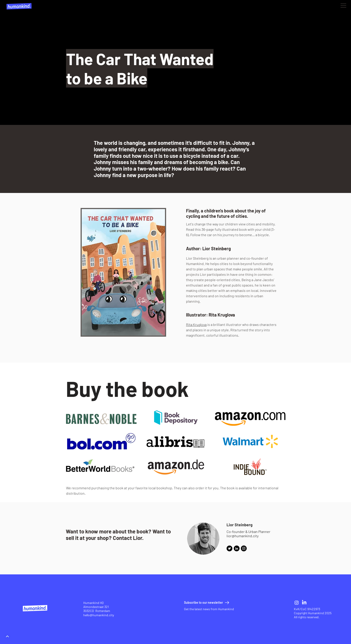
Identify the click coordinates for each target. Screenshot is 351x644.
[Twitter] (229, 548)
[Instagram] (244, 548)
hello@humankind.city (99, 615)
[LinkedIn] (304, 603)
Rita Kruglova (196, 324)
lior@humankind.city (243, 536)
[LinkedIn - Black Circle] (237, 548)
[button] (343, 6)
